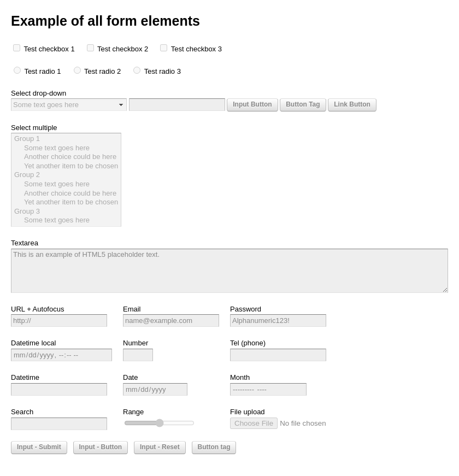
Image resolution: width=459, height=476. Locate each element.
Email (132, 309)
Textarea (25, 243)
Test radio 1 (43, 71)
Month (240, 377)
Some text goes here (66, 148)
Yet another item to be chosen (66, 166)
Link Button (352, 104)
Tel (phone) (248, 343)
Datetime (25, 377)
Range (133, 412)
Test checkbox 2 (124, 49)
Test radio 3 (163, 71)
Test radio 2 (104, 71)
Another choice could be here (66, 157)
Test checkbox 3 (196, 49)
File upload (248, 412)
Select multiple (34, 128)
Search (22, 412)
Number (136, 343)
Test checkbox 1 (50, 49)
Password (246, 309)
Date (130, 377)
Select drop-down (39, 93)
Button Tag (303, 104)
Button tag (214, 447)
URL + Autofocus (37, 309)
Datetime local (33, 343)
